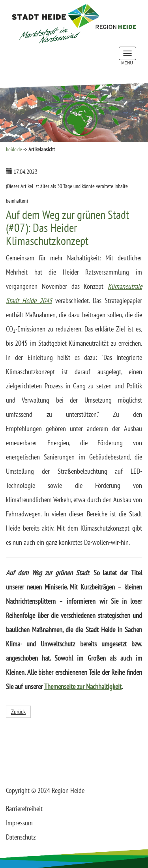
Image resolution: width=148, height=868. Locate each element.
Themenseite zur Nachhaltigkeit (83, 686)
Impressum (19, 823)
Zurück (18, 712)
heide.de (14, 149)
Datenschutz (21, 837)
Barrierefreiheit (24, 809)
